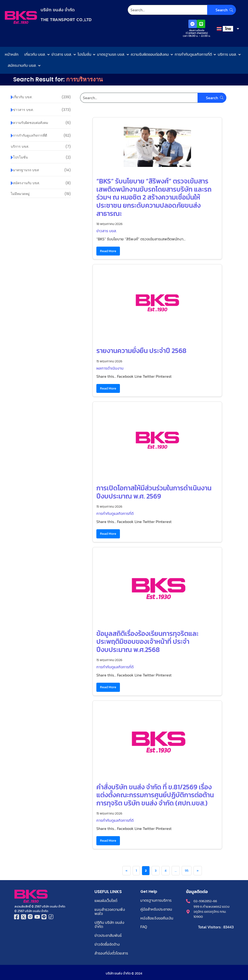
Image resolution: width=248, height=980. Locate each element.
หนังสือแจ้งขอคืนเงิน (157, 918)
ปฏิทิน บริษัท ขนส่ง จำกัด (109, 924)
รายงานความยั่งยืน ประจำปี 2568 (141, 351)
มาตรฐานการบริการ (156, 900)
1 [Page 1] (136, 871)
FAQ (144, 926)
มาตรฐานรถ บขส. (111, 54)
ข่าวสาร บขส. (62, 54)
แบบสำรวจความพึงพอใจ (110, 911)
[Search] (182, 10)
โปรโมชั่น (84, 54)
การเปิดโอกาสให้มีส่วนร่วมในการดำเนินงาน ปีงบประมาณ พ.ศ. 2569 (154, 492)
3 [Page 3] (156, 871)
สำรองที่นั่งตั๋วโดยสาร (111, 951)
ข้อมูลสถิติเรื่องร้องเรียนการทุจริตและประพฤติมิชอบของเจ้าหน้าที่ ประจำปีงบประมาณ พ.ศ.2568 (147, 642)
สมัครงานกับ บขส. (22, 65)
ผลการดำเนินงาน (110, 368)
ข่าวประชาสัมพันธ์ (108, 934)
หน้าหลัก (12, 54)
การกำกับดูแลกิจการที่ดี (193, 54)
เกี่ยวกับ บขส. (35, 54)
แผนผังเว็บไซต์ (106, 901)
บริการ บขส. (227, 54)
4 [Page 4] (166, 871)
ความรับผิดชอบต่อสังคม (150, 54)
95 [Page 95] (187, 871)
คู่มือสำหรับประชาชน (156, 909)
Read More (108, 251)
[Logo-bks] (21, 17)
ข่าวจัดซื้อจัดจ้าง (107, 943)
